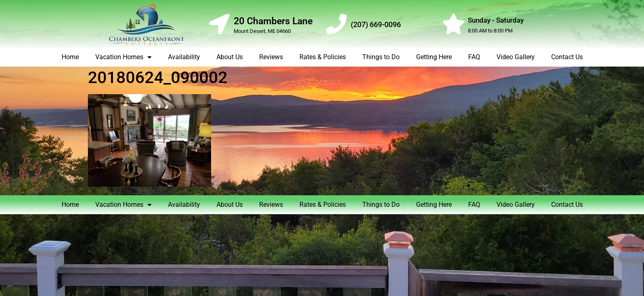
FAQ (474, 57)
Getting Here (434, 57)
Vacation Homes (123, 57)
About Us (230, 57)
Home (70, 57)
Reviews (271, 57)
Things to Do (381, 57)
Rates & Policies (323, 57)
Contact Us (567, 57)
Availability (184, 57)
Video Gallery (516, 57)
